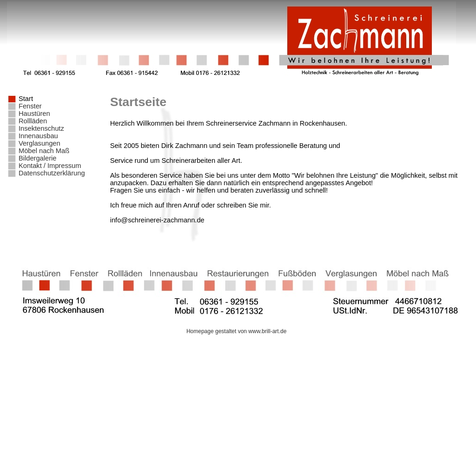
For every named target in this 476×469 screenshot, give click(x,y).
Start (26, 99)
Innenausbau (38, 136)
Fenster (30, 106)
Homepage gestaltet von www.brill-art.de (238, 331)
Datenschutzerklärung (52, 173)
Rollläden (33, 121)
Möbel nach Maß (44, 151)
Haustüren (34, 114)
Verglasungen (40, 143)
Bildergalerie (37, 158)
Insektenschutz (41, 128)
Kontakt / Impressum (50, 166)
